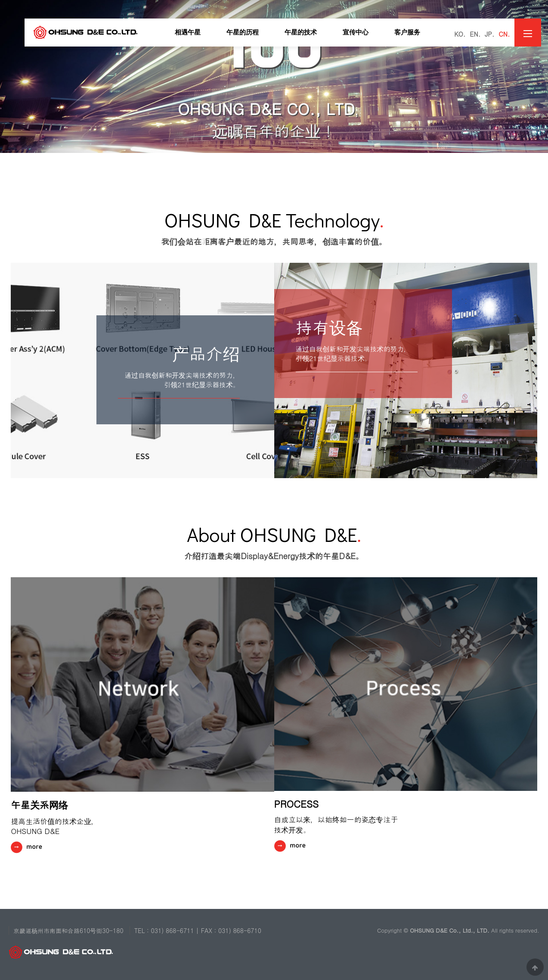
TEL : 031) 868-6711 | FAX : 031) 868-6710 (198, 930)
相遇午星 (188, 32)
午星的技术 (301, 32)
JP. (489, 34)
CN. (504, 34)
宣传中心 (356, 32)
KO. (460, 34)
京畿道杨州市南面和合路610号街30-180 (68, 930)
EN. (475, 34)
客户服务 (407, 32)
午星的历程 (243, 32)
